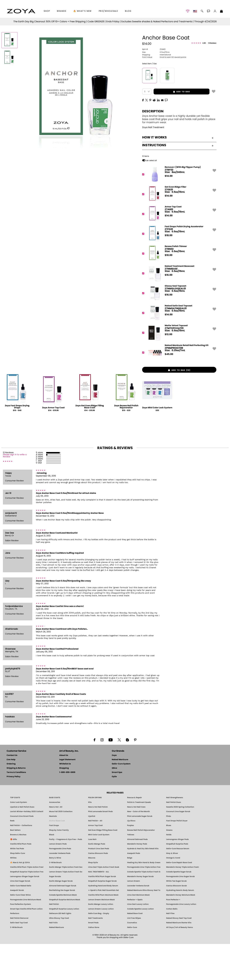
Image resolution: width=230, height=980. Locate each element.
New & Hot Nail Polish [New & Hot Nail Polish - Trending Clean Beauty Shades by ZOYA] (98, 843)
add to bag (172, 128)
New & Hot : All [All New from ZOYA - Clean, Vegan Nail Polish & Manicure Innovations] (56, 843)
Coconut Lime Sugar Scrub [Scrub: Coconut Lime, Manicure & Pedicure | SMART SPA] (178, 847)
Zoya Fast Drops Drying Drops (17, 443)
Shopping (64, 804)
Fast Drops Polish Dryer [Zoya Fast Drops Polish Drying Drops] (177, 857)
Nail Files (170, 949)
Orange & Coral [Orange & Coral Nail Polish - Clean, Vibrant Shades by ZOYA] (173, 894)
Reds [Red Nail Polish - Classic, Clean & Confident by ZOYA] (12, 857)
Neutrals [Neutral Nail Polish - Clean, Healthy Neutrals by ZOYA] (53, 852)
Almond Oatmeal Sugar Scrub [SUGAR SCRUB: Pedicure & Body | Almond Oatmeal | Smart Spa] (63, 922)
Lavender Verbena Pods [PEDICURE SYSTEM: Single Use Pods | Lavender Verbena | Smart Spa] (60, 889)
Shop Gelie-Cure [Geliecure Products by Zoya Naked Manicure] (18, 889)
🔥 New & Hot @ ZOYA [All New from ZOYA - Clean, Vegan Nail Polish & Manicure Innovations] (20, 898)
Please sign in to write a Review (15, 492)
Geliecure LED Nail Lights (60, 949)
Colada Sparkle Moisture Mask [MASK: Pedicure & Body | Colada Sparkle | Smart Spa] (63, 931)
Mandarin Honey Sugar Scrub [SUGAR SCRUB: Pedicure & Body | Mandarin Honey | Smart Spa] (140, 912)
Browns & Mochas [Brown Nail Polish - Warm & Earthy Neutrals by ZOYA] (18, 871)
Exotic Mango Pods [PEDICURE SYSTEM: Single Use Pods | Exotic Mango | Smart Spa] (97, 880)
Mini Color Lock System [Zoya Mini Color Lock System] (99, 871)
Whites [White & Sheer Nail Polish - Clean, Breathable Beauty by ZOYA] (13, 894)
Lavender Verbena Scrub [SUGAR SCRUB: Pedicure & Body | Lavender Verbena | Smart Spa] (138, 922)
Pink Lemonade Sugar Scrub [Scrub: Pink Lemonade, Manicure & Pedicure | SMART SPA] (140, 852)
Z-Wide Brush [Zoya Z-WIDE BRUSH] (16, 963)
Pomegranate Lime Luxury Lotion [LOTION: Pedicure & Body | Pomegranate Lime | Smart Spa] (181, 940)
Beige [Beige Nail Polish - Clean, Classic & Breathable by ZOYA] (130, 894)
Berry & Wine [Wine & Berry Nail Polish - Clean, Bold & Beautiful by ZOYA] (55, 894)
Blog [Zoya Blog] (128, 11)
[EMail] (162, 136)
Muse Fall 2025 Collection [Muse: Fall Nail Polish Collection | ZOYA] (61, 847)
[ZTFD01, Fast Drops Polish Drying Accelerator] (178, 270)
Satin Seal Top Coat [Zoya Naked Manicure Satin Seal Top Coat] (19, 959)
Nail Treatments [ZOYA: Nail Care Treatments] (95, 954)
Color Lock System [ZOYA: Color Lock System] (19, 838)
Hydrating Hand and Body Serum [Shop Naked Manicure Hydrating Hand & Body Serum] (103, 922)
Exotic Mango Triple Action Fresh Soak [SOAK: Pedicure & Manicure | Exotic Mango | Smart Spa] (66, 903)
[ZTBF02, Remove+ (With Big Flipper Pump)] (178, 210)
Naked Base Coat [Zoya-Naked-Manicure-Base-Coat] (135, 949)
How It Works (178, 174)
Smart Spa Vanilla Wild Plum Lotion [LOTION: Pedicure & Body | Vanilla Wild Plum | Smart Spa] (26, 945)
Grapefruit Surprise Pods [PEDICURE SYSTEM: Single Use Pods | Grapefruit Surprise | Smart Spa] (177, 880)
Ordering (11, 800)
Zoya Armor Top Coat (53, 444)
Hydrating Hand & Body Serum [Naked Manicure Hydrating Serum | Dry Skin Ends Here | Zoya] (180, 926)
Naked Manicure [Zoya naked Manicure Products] (56, 963)
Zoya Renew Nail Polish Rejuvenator (126, 443)
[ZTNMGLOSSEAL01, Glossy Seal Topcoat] (178, 329)
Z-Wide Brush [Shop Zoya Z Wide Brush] (55, 898)
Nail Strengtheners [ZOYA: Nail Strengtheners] (175, 834)
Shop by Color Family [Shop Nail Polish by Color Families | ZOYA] (59, 866)
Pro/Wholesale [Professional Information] (108, 11)
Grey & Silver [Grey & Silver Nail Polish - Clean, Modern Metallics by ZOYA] (172, 889)
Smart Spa (117, 808)
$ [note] (169, 212)
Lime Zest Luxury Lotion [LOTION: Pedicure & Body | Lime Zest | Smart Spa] (138, 940)
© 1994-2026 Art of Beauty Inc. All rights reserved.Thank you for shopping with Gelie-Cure (115, 972)
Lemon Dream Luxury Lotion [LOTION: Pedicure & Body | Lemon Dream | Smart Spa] (101, 945)
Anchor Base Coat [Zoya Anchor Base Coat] (57, 857)
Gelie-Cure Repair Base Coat (179, 898)
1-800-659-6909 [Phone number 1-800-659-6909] (67, 808)
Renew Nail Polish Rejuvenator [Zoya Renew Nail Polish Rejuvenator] (141, 866)
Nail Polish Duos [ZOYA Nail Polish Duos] (174, 838)
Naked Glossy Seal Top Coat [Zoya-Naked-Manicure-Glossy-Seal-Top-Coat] (179, 954)
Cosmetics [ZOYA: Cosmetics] (132, 959)
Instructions (178, 181)
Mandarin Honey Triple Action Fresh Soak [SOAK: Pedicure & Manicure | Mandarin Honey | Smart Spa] (183, 903)
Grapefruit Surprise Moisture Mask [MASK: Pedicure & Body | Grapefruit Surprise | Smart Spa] (65, 936)
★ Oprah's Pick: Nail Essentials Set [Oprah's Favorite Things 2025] (103, 926)
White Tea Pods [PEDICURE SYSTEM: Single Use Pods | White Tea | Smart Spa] (17, 885)
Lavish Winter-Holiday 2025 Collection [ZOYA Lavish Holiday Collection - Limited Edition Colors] (27, 847)
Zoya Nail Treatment (153, 163)
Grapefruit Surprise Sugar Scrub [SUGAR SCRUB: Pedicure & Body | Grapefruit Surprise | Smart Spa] (102, 917)
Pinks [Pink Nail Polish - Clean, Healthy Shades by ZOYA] (169, 852)
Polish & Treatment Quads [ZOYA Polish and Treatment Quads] (139, 838)
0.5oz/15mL (156, 88)
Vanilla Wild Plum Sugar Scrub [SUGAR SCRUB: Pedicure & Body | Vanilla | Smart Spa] (102, 912)
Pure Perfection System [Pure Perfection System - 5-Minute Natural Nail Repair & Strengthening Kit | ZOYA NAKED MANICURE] (21, 940)
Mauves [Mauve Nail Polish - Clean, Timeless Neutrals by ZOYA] (92, 894)
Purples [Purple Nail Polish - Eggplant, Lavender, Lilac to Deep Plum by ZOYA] (131, 861)
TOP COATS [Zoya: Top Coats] (15, 834)
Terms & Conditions (16, 808)
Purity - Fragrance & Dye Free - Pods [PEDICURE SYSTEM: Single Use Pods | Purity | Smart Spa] (66, 875)
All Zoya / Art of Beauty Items (180, 963)
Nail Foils (53, 959)
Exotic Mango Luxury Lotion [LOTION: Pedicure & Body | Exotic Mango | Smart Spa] (101, 940)
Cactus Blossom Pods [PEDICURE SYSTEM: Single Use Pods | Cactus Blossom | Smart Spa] (98, 889)
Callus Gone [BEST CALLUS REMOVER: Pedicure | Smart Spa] (94, 963)
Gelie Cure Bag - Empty (99, 949)
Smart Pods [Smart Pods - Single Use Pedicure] (93, 959)
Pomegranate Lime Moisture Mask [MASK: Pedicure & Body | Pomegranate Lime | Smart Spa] (26, 936)
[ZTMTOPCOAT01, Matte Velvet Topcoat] (178, 369)
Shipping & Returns (16, 804)
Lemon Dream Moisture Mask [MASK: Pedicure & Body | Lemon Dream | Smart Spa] (101, 936)
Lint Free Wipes (134, 954)
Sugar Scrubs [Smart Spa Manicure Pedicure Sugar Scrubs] (55, 912)
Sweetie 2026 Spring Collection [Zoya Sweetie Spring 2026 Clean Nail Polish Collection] (180, 843)
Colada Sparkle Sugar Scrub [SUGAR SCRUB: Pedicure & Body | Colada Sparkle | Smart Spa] (179, 908)
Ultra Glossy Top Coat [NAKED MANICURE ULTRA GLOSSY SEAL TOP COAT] (59, 954)
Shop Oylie (93, 898)
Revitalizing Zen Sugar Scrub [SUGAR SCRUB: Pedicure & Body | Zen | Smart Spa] (62, 926)
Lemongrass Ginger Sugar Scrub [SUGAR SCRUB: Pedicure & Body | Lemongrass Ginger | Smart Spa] (25, 912)
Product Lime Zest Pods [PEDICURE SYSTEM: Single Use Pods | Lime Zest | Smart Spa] (99, 885)
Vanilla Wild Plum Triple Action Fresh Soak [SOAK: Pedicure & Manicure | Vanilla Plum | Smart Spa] (27, 903)
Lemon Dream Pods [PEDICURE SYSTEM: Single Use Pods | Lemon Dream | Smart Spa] (58, 880)
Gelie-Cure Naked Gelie (21, 922)
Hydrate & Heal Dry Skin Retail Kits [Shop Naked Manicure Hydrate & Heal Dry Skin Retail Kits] (143, 885)
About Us (64, 791)
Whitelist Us (65, 800)
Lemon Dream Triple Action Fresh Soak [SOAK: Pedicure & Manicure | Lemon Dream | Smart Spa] (66, 908)
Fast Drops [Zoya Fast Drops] (54, 861)
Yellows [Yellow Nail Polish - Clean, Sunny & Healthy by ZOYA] (131, 871)
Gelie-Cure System (121, 800)
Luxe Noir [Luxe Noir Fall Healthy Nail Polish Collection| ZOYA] (92, 875)
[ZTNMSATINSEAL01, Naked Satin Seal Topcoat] (178, 349)
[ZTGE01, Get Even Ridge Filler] (178, 230)
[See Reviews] (204, 79)
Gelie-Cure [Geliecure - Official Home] (132, 963)
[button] (21, 11)
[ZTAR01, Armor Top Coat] (178, 250)
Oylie (114, 813)
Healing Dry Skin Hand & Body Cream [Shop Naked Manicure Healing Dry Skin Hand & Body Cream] (144, 898)
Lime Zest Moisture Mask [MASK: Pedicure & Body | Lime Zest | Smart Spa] (138, 931)
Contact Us (12, 791)
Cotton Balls (172, 945)
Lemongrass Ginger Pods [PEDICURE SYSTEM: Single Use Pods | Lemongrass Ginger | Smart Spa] (177, 875)
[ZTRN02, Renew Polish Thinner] (178, 290)
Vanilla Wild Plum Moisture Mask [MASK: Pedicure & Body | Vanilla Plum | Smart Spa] (103, 931)
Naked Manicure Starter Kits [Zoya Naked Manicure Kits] (179, 959)
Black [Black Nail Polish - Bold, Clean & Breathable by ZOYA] (52, 871)
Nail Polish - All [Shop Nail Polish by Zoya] (95, 857)
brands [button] (62, 11)
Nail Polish (54, 940)
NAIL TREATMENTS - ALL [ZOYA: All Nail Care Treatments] (99, 908)
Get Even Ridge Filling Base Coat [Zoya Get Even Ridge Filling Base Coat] (103, 866)
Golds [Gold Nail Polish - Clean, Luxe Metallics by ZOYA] (169, 871)
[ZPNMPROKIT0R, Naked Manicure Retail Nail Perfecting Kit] (178, 389)
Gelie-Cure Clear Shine (20, 931)
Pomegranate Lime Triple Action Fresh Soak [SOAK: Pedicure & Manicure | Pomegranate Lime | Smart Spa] (144, 903)
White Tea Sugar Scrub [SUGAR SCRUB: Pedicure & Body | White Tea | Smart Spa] (176, 917)
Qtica (114, 804)
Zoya (114, 791)
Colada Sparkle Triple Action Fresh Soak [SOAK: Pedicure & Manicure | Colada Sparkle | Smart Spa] (144, 908)
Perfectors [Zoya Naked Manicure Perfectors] (15, 949)
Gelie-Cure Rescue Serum (178, 885)
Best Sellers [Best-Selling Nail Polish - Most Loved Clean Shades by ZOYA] (15, 866)
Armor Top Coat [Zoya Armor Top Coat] (95, 861)
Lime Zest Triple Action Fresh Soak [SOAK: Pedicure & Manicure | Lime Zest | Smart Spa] (104, 903)
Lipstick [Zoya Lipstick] (92, 852)
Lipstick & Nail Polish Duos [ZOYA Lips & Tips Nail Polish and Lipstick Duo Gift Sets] (22, 843)
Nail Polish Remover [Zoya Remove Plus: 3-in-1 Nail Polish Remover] (19, 954)
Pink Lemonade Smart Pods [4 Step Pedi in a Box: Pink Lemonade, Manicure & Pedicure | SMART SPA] (100, 847)
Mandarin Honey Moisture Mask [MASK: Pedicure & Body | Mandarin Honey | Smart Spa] (181, 931)
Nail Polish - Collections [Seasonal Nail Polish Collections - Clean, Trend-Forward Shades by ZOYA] (21, 861)
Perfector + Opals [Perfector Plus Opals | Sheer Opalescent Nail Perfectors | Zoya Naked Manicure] (135, 936)
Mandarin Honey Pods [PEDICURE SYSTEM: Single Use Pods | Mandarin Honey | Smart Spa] (137, 880)
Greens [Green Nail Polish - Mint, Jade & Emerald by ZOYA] (169, 866)
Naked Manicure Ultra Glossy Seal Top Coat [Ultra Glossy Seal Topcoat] (144, 926)
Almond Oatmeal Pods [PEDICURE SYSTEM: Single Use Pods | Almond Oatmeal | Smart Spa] (137, 875)
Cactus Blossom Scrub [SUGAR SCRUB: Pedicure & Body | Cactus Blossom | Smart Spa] (176, 922)
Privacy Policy (13, 813)
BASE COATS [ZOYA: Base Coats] (55, 834)
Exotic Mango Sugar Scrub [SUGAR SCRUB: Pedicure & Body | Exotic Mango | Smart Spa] (61, 917)
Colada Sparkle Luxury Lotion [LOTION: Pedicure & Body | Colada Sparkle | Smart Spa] (140, 945)
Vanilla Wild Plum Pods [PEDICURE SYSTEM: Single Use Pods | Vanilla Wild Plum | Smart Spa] (21, 880)
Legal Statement (67, 796)
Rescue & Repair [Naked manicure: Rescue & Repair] (135, 834)
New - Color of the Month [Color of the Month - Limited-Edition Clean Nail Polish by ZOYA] (138, 847)
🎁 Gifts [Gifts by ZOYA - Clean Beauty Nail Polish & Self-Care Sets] (14, 875)
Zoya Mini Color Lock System (157, 444)
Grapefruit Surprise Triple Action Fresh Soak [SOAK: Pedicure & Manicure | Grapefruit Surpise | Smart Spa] (27, 908)
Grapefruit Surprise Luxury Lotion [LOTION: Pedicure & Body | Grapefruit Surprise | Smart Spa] (64, 945)
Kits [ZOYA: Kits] (90, 838)
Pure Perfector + (173, 936)
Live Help (11, 796)
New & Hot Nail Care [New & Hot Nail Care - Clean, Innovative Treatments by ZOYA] (136, 843)
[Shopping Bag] (221, 11)
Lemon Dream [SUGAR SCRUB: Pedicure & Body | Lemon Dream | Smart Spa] (134, 917)
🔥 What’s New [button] (83, 11)
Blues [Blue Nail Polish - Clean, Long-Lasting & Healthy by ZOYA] (169, 861)
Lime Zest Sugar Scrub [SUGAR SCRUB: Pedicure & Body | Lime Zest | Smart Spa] (20, 917)
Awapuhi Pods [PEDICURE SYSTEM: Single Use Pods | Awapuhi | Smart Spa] (134, 889)
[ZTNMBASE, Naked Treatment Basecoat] (178, 309)
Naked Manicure (120, 796)
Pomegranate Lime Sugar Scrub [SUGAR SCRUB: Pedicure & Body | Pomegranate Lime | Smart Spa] (180, 912)
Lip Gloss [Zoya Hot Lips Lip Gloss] (131, 857)
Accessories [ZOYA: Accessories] (55, 838)
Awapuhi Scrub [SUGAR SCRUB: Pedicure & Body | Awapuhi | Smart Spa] (17, 926)
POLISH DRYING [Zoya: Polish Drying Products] (95, 834)
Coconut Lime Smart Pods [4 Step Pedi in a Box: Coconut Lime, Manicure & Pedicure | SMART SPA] (22, 852)
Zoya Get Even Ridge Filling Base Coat (90, 443)
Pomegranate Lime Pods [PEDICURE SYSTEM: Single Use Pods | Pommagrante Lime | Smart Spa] (60, 885)
